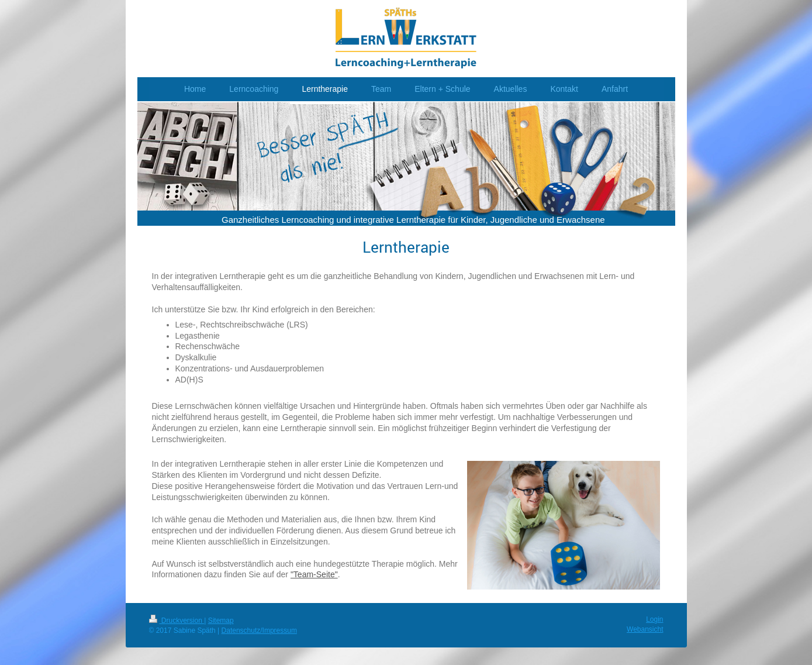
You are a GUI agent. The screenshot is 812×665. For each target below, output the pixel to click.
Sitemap (221, 621)
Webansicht (645, 629)
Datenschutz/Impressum (259, 630)
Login (654, 619)
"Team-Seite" (314, 574)
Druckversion (177, 621)
